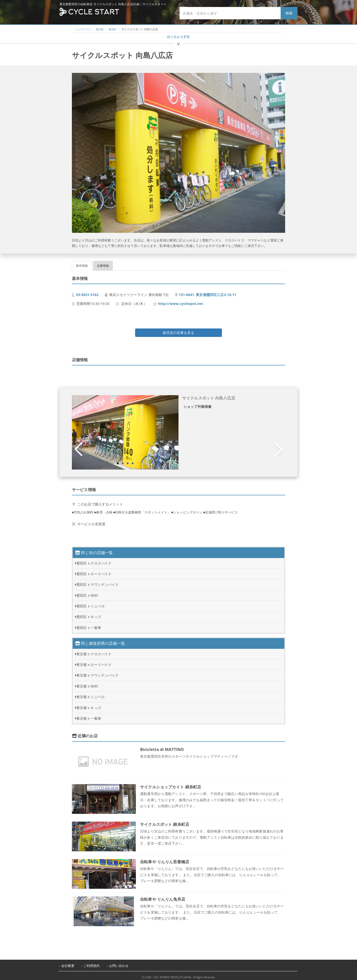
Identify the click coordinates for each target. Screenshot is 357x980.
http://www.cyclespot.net (181, 301)
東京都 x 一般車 (89, 716)
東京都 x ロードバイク (94, 662)
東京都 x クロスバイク (94, 651)
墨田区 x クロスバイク (94, 560)
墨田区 (115, 29)
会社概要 (68, 963)
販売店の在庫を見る (178, 330)
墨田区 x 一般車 (89, 625)
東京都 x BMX (87, 683)
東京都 (102, 29)
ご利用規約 (92, 963)
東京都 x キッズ (89, 705)
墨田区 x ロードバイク (94, 571)
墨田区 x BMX (87, 593)
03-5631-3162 (87, 292)
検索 (289, 13)
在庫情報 (103, 263)
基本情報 (82, 263)
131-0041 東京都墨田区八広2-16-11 (208, 292)
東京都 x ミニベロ (90, 694)
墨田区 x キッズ (89, 614)
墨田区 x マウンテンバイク (97, 582)
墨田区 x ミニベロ (90, 603)
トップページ (84, 29)
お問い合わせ (119, 963)
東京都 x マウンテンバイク (97, 672)
